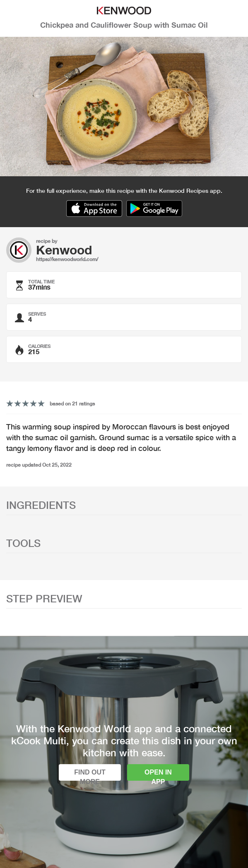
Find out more (90, 775)
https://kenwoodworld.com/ (67, 259)
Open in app (158, 775)
